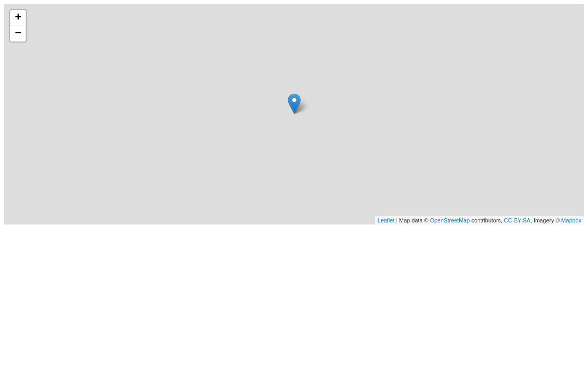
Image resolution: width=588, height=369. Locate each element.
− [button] (18, 34)
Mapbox (571, 220)
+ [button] (18, 18)
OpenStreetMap (450, 220)
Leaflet (386, 220)
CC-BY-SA (517, 220)
